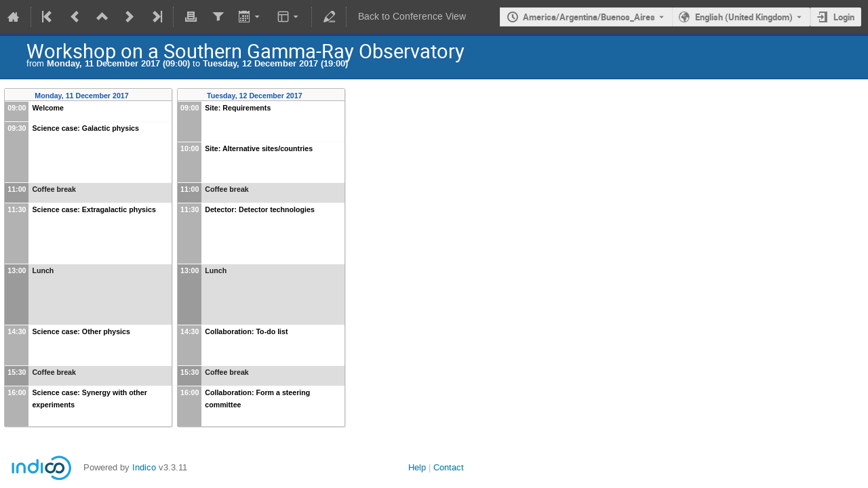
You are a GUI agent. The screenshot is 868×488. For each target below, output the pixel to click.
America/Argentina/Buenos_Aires (589, 17)
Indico (144, 467)
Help (417, 467)
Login (844, 17)
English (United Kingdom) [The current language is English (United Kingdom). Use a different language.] (744, 17)
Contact (449, 467)
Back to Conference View (412, 17)
